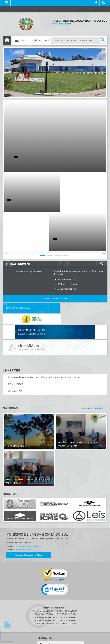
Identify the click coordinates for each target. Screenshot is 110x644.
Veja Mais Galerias (91, 358)
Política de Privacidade (55, 640)
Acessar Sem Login (55, 259)
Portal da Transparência (18, 268)
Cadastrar (46, 611)
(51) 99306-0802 (23, 499)
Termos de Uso (55, 637)
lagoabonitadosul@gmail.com (27, 496)
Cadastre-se (21, 232)
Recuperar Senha (34, 232)
